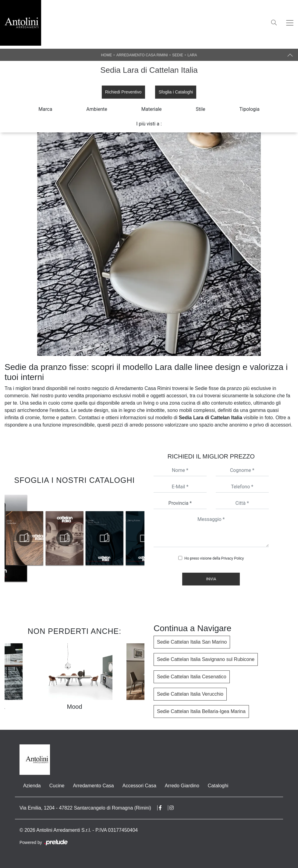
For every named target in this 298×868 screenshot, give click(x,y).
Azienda (32, 786)
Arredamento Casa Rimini (142, 55)
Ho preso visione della (214, 558)
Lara (192, 55)
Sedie (178, 55)
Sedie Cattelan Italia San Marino (192, 642)
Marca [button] (45, 109)
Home (106, 55)
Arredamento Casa (93, 786)
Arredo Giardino (182, 786)
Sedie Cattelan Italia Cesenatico (192, 677)
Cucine (57, 786)
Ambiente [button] (97, 109)
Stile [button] (201, 109)
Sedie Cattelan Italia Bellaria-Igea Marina (201, 711)
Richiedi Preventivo (123, 92)
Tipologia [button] (250, 109)
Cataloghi (218, 786)
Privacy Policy (233, 558)
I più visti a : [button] (149, 124)
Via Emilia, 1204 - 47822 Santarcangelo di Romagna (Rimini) (85, 808)
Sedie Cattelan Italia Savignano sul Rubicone (206, 659)
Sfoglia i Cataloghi (176, 92)
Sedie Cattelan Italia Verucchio (190, 694)
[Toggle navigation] (290, 23)
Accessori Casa (139, 786)
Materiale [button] (152, 109)
